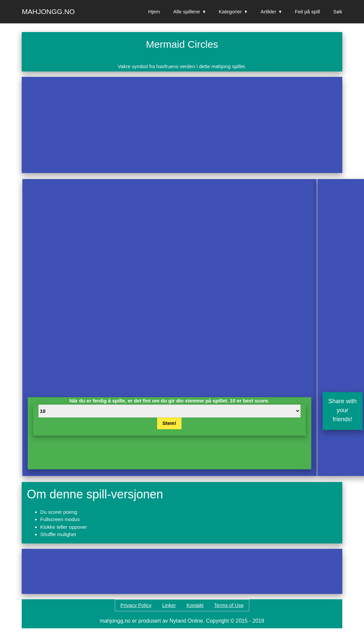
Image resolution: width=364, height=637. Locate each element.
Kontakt (195, 605)
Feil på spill (307, 12)
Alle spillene (187, 12)
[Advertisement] (142, 125)
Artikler (268, 12)
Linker (169, 605)
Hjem (154, 12)
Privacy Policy (136, 605)
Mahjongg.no (49, 12)
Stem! (169, 423)
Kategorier (230, 12)
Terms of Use (229, 605)
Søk (338, 12)
